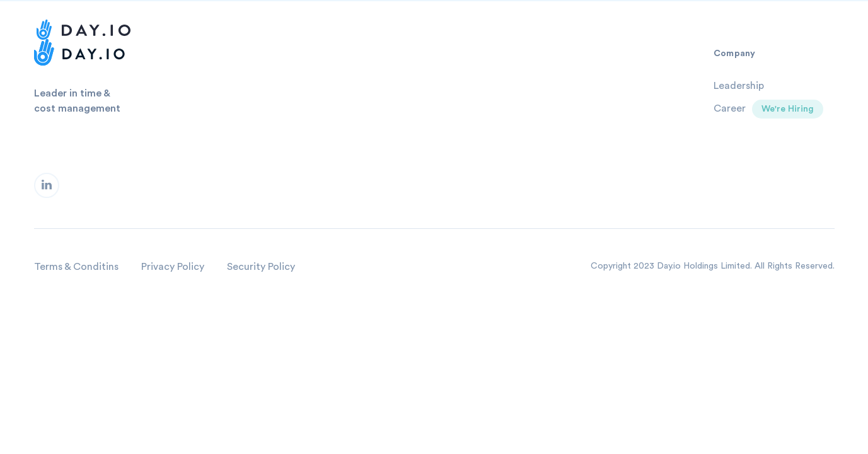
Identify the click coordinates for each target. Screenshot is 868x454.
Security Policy (261, 267)
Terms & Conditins (76, 267)
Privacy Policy (173, 267)
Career (730, 108)
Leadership (739, 86)
